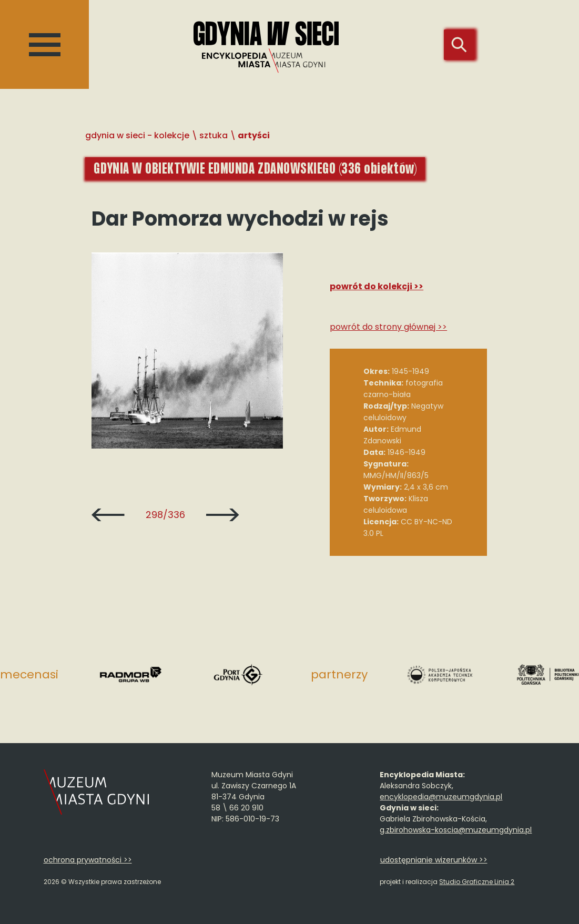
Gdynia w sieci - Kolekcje (137, 135)
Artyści (254, 135)
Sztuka (214, 135)
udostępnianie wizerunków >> (434, 860)
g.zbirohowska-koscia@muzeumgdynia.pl (456, 830)
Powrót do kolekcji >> (377, 286)
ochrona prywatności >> (88, 860)
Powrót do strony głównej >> (388, 327)
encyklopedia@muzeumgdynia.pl (441, 797)
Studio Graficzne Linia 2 (477, 882)
